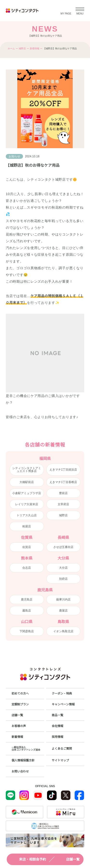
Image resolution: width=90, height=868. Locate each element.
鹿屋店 (63, 611)
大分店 (63, 568)
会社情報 (58, 726)
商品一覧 (58, 715)
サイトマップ (60, 760)
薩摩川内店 (63, 600)
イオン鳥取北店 (63, 631)
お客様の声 (19, 726)
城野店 (22, 48)
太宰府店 (63, 504)
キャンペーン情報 (63, 704)
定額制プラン (20, 704)
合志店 (27, 568)
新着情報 (35, 48)
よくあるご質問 (62, 749)
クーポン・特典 (62, 694)
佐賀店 (27, 547)
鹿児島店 (27, 600)
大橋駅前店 (27, 482)
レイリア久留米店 (27, 504)
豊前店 (63, 493)
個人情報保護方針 (23, 760)
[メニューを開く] (80, 11)
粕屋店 (27, 526)
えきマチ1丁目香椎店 (63, 482)
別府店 (63, 579)
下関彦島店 (27, 631)
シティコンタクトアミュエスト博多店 (27, 470)
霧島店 (27, 611)
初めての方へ (20, 694)
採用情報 (58, 737)
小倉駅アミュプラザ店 (27, 493)
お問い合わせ (20, 772)
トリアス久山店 (27, 515)
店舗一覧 (69, 859)
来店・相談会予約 (28, 859)
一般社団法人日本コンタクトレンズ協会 (26, 749)
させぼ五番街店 (63, 547)
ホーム (11, 48)
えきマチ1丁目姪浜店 (63, 470)
